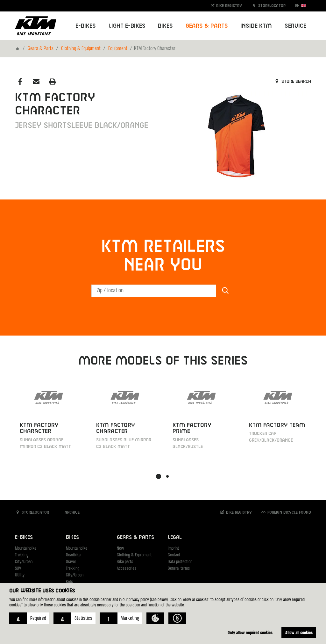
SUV (18, 569)
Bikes (72, 537)
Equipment (118, 49)
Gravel (71, 562)
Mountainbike (26, 549)
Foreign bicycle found (286, 512)
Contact (174, 555)
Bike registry (226, 6)
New (120, 549)
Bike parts (125, 562)
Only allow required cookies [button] (250, 632)
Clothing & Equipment (81, 49)
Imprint (173, 549)
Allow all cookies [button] (299, 632)
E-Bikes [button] (86, 26)
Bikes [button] (165, 26)
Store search (292, 82)
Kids (69, 582)
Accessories (127, 569)
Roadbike (73, 555)
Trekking (22, 555)
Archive (69, 512)
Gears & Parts (41, 49)
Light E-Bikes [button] (127, 26)
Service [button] (295, 26)
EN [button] (301, 6)
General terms (179, 569)
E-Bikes (24, 537)
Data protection (180, 562)
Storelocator (269, 6)
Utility (20, 575)
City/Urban (24, 562)
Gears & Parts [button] (207, 26)
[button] (29, 618)
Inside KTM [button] (256, 26)
